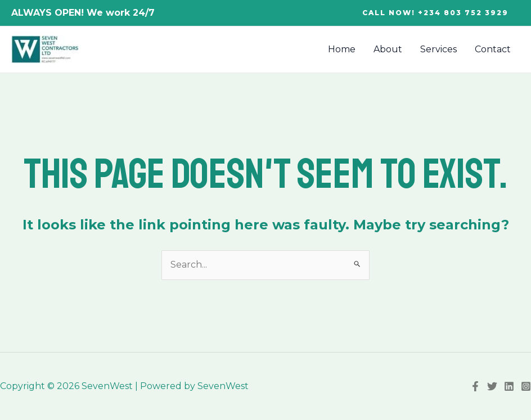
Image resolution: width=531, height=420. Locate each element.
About (388, 49)
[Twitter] (492, 386)
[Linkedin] (509, 386)
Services (438, 49)
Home (342, 49)
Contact (493, 49)
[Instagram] (526, 386)
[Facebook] (475, 386)
